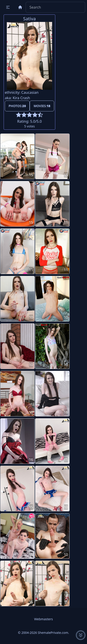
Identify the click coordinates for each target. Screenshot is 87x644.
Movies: (42, 106)
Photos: (17, 106)
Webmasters (43, 619)
